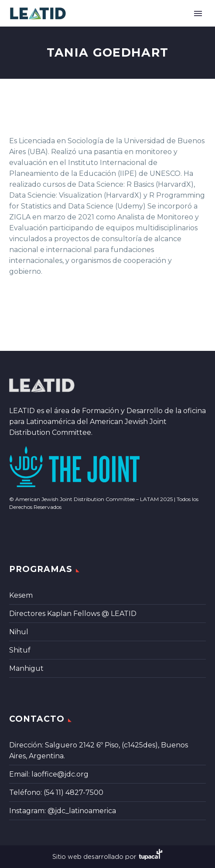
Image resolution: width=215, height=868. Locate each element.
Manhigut (26, 668)
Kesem (21, 595)
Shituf (20, 650)
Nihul (19, 632)
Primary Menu (198, 13)
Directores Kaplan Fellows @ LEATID (73, 614)
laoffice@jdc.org (60, 774)
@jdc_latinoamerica (82, 811)
